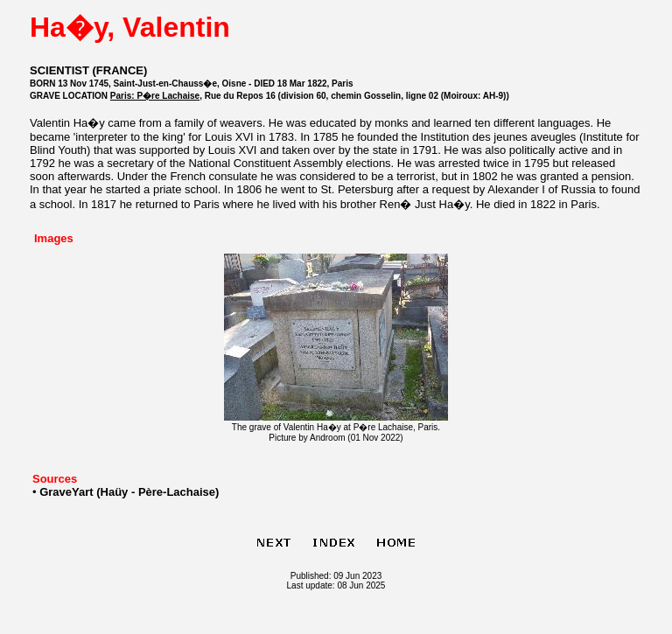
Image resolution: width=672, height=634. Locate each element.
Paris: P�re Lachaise (155, 96)
